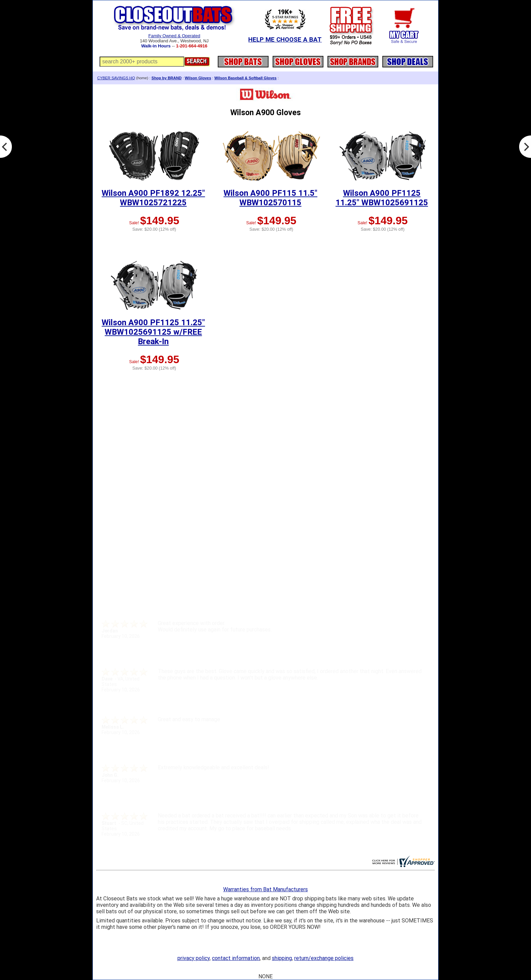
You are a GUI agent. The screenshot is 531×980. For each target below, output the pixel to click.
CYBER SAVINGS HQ (116, 78)
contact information (236, 958)
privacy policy (194, 958)
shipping (282, 958)
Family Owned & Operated (174, 36)
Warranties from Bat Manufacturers (265, 889)
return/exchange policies (324, 958)
